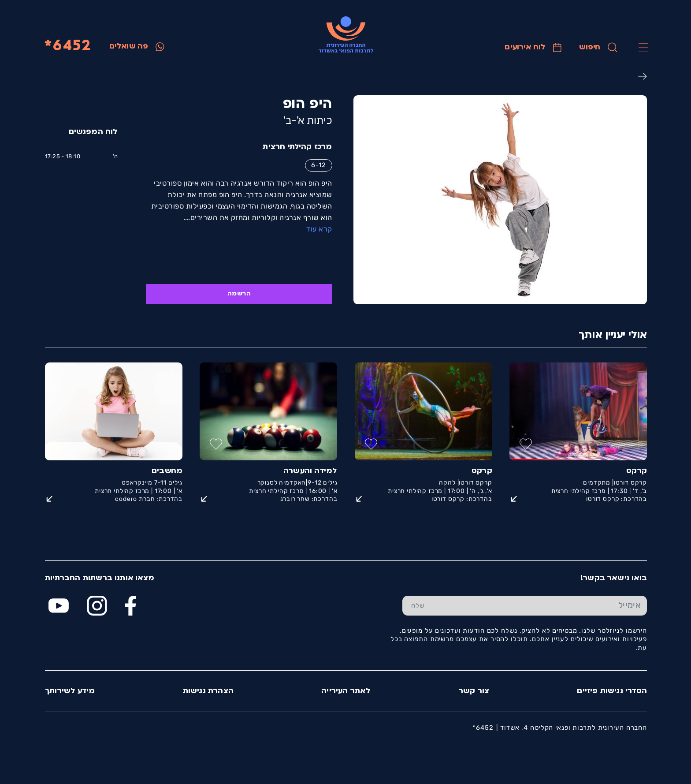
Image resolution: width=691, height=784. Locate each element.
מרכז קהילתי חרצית (297, 147)
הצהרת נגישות (208, 691)
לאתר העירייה (345, 691)
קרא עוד (319, 229)
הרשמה (239, 294)
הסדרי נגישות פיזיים (611, 691)
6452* (67, 47)
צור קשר (474, 691)
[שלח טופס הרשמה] (417, 606)
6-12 (318, 165)
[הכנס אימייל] (540, 606)
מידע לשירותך (69, 691)
